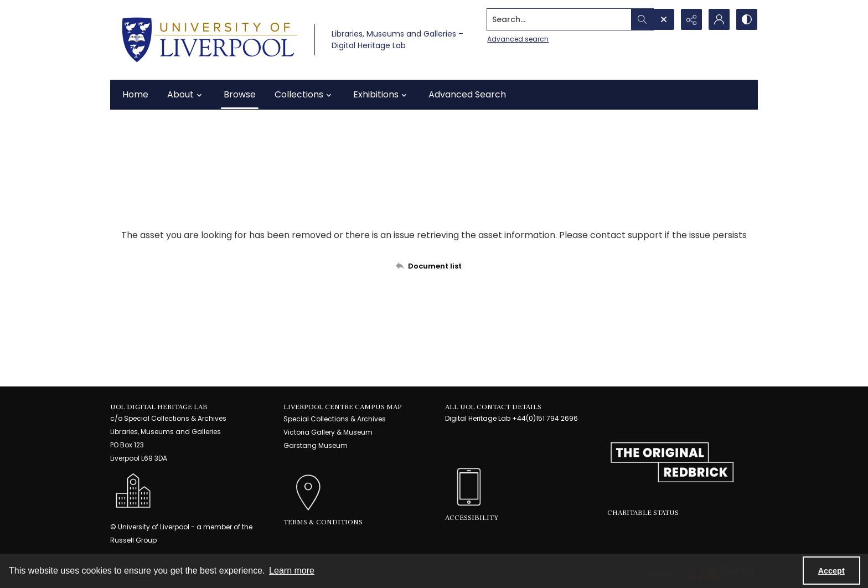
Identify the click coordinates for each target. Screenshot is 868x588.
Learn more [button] (292, 571)
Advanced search (518, 39)
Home (135, 94)
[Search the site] (559, 19)
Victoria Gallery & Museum (328, 432)
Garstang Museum (316, 445)
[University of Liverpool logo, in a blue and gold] (210, 40)
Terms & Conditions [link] (323, 522)
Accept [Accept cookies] (831, 571)
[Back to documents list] (434, 266)
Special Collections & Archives (335, 419)
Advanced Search (467, 94)
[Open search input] (664, 19)
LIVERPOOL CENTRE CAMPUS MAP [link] (343, 407)
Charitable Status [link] (643, 513)
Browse (240, 94)
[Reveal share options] (691, 19)
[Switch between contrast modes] (747, 19)
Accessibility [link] (472, 518)
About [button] (186, 95)
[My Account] (719, 19)
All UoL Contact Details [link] (493, 407)
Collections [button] (304, 95)
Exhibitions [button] (381, 95)
